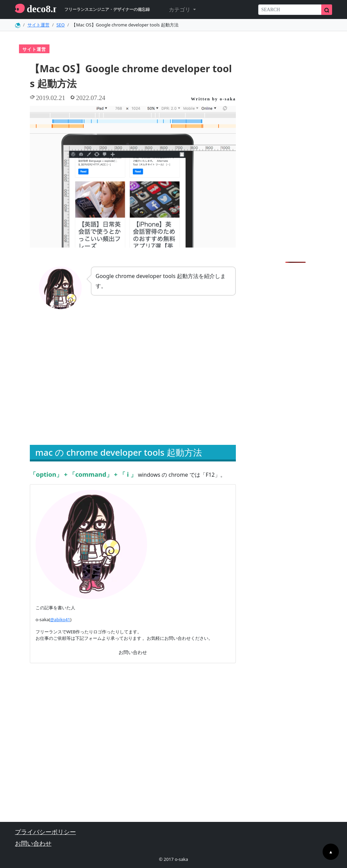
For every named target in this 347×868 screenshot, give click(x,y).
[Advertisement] (79, 386)
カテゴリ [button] (180, 9)
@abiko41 (60, 619)
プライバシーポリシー (45, 832)
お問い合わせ (133, 652)
